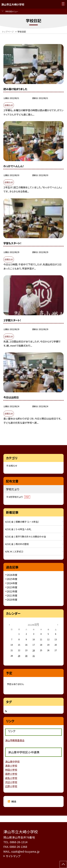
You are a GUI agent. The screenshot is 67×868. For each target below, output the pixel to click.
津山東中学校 (12, 761)
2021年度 (12, 595)
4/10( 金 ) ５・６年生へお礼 (18, 529)
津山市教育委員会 (15, 740)
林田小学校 (11, 770)
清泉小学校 (11, 766)
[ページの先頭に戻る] (63, 864)
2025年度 (12, 579)
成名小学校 (11, 778)
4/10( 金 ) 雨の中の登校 (17, 544)
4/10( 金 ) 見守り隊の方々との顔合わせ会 (26, 536)
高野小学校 (11, 774)
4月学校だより (19, 497)
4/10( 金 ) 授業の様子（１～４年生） (22, 522)
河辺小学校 (11, 782)
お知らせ (13, 466)
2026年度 (12, 575)
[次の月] (58, 624)
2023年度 (12, 587)
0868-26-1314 (19, 842)
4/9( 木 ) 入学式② (14, 551)
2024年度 (12, 583)
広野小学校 (11, 786)
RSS (14, 801)
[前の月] (9, 624)
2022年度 (12, 591)
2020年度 (12, 600)
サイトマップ (13, 856)
